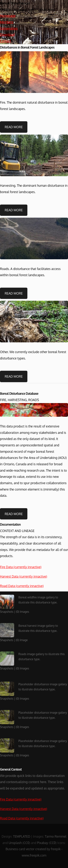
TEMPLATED (22, 836)
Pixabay (43, 843)
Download (7, 35)
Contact (6, 41)
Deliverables (9, 28)
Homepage (8, 16)
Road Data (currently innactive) (22, 586)
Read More (14, 127)
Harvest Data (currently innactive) (24, 576)
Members (7, 22)
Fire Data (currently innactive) (21, 567)
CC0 (26, 843)
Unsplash (15, 843)
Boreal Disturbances (15, 3)
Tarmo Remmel (56, 836)
